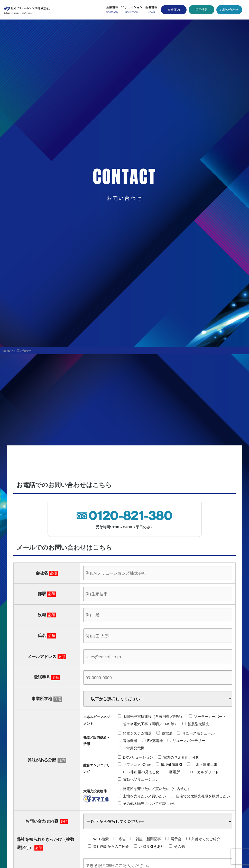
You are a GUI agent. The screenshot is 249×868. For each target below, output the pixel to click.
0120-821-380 (131, 516)
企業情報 (112, 7)
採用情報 (201, 9)
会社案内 (174, 9)
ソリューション (132, 7)
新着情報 (151, 7)
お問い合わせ (229, 9)
